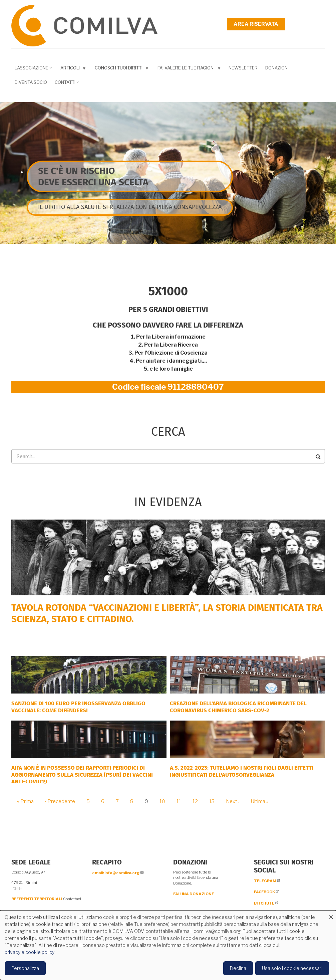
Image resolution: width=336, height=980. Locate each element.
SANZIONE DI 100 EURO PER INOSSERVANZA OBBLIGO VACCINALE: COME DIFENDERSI (78, 707)
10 (165, 801)
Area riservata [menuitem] (256, 24)
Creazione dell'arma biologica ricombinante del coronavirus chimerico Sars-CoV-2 (238, 707)
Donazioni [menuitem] (277, 68)
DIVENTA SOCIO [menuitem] (31, 82)
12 (198, 801)
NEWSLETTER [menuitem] (243, 68)
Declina (238, 968)
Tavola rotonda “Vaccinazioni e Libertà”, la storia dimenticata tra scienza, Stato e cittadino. (167, 613)
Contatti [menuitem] (66, 84)
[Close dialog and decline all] (331, 914)
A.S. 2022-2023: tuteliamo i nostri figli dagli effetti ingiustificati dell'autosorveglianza (242, 771)
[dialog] (168, 945)
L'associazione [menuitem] (32, 70)
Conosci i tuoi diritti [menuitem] (120, 69)
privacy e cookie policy (30, 952)
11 (181, 801)
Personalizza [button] (25, 968)
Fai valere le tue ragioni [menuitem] (188, 69)
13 (214, 801)
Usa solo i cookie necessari (292, 968)
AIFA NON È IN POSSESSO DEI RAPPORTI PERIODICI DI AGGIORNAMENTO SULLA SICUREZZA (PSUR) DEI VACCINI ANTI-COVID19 (82, 775)
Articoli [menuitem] (72, 69)
